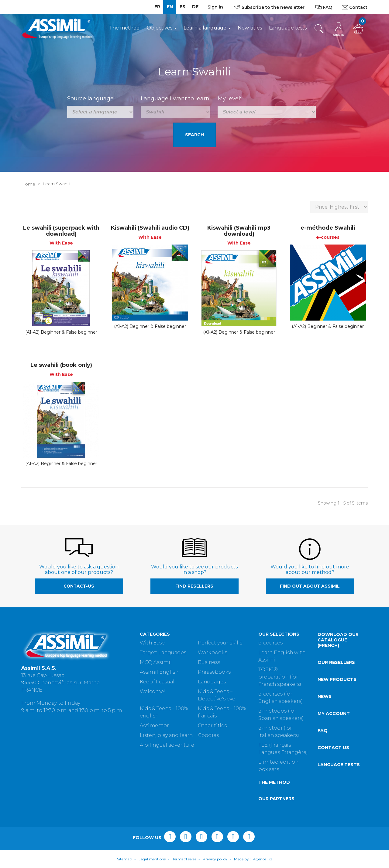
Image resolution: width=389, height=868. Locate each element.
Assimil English (159, 672)
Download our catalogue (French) (338, 640)
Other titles (212, 726)
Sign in (215, 7)
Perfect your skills (220, 643)
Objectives (162, 28)
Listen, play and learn (166, 735)
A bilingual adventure (167, 745)
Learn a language (207, 28)
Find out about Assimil (310, 586)
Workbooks (212, 653)
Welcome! (152, 691)
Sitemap (124, 859)
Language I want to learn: (176, 99)
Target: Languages (163, 653)
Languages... (213, 682)
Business (209, 662)
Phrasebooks (214, 672)
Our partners (276, 799)
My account (334, 713)
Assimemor (154, 726)
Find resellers (194, 586)
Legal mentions (152, 859)
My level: (229, 99)
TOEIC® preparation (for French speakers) (280, 677)
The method (124, 28)
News (325, 696)
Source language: (91, 99)
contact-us (79, 586)
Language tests (288, 28)
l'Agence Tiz (262, 859)
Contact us (333, 748)
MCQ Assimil (156, 662)
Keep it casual (157, 682)
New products (337, 679)
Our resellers (336, 662)
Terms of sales (184, 859)
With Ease (152, 643)
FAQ (323, 731)
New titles (250, 28)
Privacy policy (215, 859)
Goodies (208, 735)
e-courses (270, 643)
